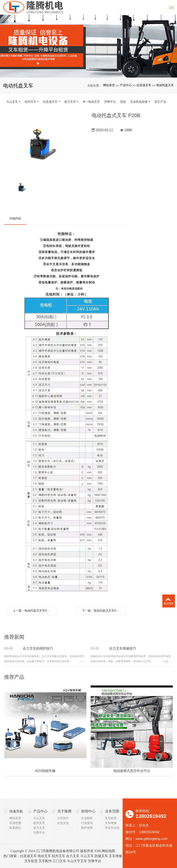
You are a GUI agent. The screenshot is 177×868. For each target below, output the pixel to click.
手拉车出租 (112, 828)
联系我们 (15, 828)
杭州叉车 (31, 102)
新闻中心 (88, 811)
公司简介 (63, 818)
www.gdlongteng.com (151, 839)
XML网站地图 (105, 851)
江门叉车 (59, 861)
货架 (123, 102)
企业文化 (63, 823)
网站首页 (109, 85)
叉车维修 (111, 823)
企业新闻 (87, 818)
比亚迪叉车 (144, 85)
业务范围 (112, 811)
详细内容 (15, 218)
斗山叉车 (12, 102)
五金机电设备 (139, 102)
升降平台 (110, 102)
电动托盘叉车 (165, 85)
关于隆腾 (64, 811)
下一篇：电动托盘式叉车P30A (102, 611)
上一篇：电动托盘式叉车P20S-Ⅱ (33, 611)
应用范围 (15, 823)
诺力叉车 (70, 102)
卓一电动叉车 (91, 102)
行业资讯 (87, 823)
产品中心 (126, 85)
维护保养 (87, 828)
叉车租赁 (111, 818)
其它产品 (160, 102)
